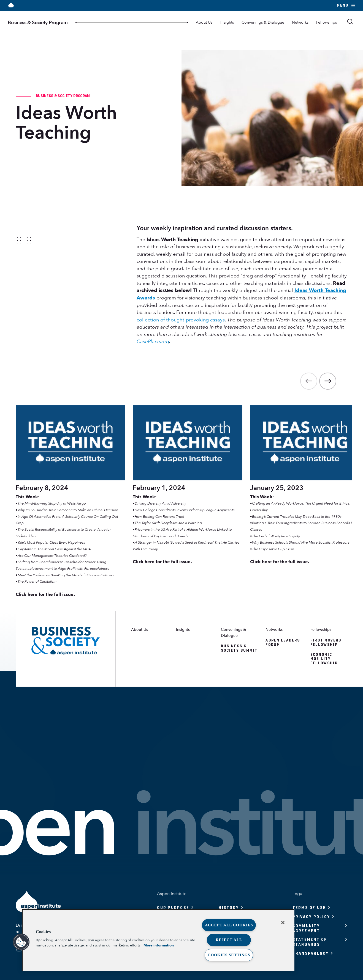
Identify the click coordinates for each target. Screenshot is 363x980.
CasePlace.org (153, 342)
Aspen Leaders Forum (283, 642)
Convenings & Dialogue (263, 22)
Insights (227, 22)
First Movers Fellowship (326, 642)
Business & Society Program (38, 23)
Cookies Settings (229, 955)
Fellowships (327, 22)
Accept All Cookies (229, 925)
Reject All (229, 940)
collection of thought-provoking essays (181, 320)
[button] (21, 942)
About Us (204, 22)
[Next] (328, 381)
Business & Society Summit (239, 648)
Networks (300, 22)
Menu (346, 5)
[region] (158, 940)
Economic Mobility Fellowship (324, 659)
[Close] (283, 923)
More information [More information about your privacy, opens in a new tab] (159, 945)
